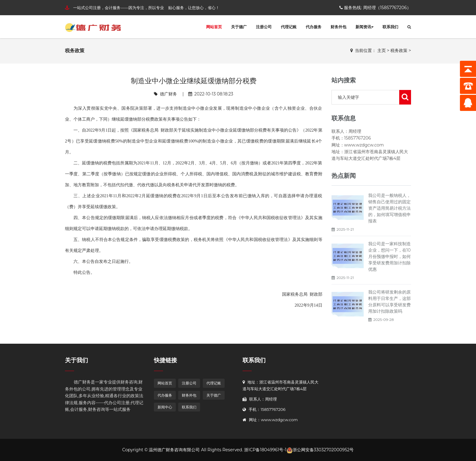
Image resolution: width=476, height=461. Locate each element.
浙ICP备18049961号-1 (265, 450)
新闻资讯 (364, 27)
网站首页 (214, 27)
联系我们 (390, 27)
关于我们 (76, 360)
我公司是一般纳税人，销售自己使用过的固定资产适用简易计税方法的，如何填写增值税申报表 (389, 208)
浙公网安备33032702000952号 (320, 450)
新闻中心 (165, 407)
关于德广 (239, 27)
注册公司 (264, 27)
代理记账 (289, 27)
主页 (382, 50)
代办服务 (314, 27)
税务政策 (399, 50)
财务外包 (338, 27)
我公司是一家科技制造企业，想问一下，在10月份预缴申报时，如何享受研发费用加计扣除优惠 (389, 256)
